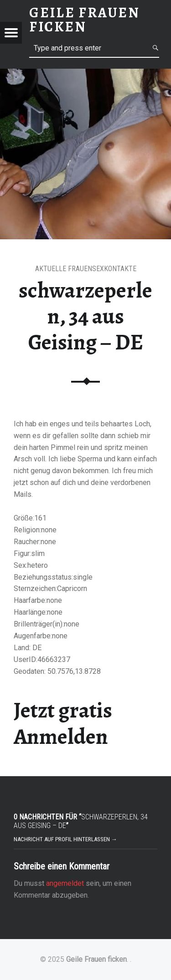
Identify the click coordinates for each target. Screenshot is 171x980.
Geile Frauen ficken (96, 959)
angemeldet (65, 883)
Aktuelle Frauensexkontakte (86, 269)
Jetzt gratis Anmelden (63, 723)
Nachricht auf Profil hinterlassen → (65, 839)
